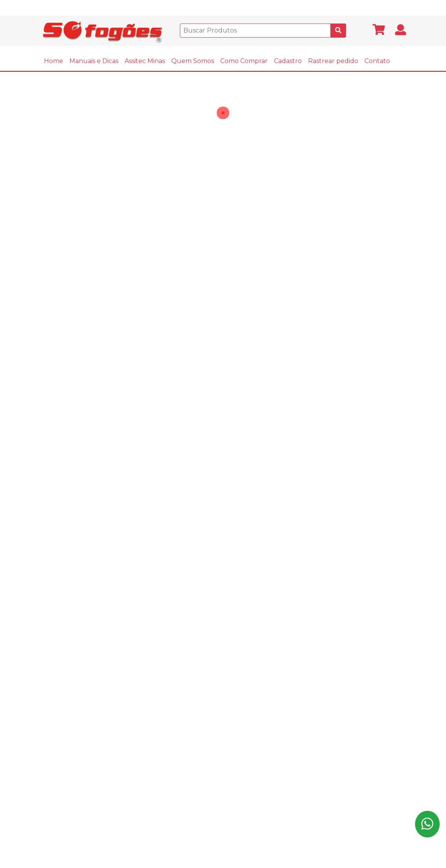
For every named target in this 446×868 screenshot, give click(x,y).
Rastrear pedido (333, 61)
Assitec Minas (145, 61)
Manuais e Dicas (94, 61)
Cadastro (288, 61)
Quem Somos (193, 61)
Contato (377, 61)
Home (53, 61)
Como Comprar (244, 61)
